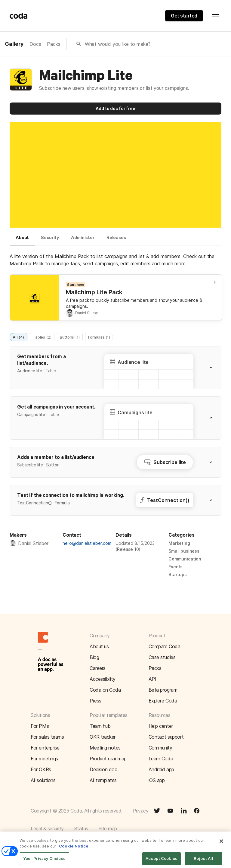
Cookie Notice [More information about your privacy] (74, 850)
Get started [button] (184, 16)
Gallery (14, 44)
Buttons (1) (70, 337)
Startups (178, 574)
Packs (54, 44)
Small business (184, 551)
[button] (214, 368)
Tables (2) (42, 337)
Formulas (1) (99, 337)
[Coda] (19, 16)
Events (176, 567)
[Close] (221, 845)
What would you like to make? (118, 44)
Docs (35, 44)
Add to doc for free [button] (115, 108)
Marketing (179, 543)
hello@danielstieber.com (87, 543)
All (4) (18, 337)
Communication (185, 559)
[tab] (22, 240)
